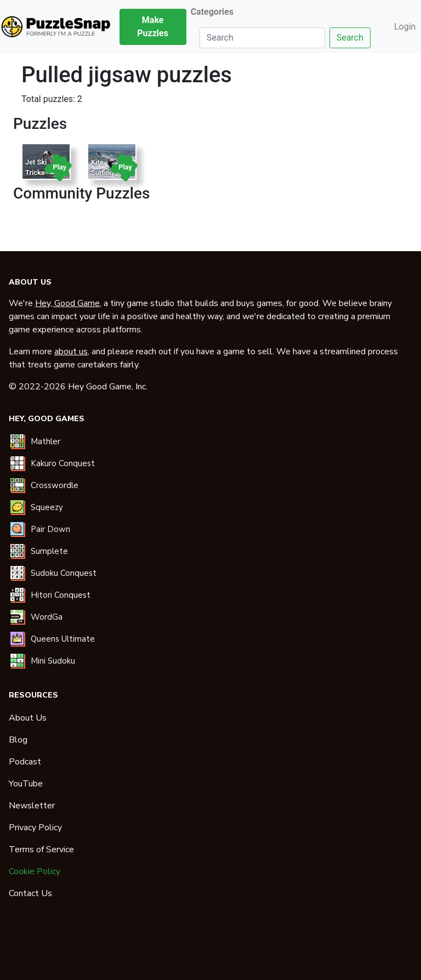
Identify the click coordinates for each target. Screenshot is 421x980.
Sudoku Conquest (64, 573)
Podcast (25, 762)
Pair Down (50, 529)
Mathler (45, 441)
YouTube (26, 784)
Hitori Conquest (61, 595)
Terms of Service (41, 849)
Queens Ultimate (63, 639)
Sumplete (49, 551)
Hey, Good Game (67, 303)
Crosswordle (55, 485)
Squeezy (47, 507)
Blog (18, 740)
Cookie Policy (35, 871)
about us (71, 352)
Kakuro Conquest (63, 463)
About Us (28, 718)
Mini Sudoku (53, 661)
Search (350, 38)
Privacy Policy (35, 828)
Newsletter (32, 806)
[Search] (262, 38)
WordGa (47, 617)
